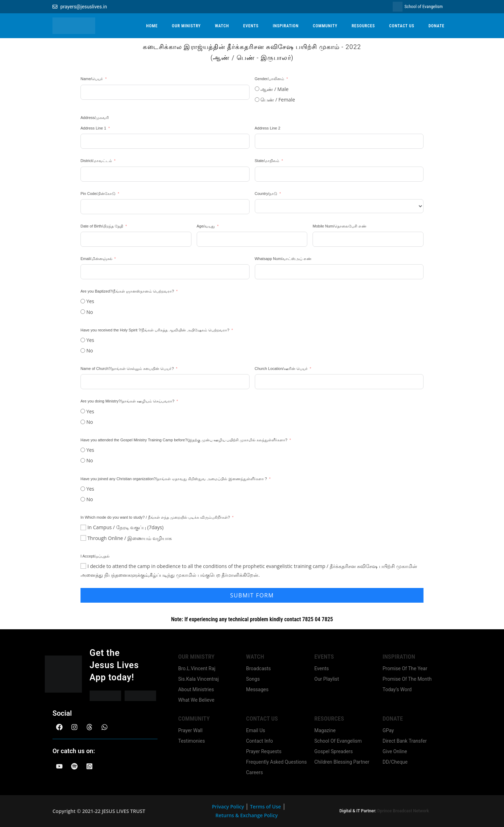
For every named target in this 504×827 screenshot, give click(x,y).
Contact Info (260, 741)
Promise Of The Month (407, 679)
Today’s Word (397, 689)
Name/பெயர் (92, 79)
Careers (254, 772)
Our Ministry (196, 657)
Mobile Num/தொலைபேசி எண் (339, 226)
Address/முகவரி (95, 118)
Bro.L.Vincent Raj (197, 668)
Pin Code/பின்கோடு (98, 194)
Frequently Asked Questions (276, 762)
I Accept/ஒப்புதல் (95, 556)
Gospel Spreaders (334, 751)
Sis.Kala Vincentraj (198, 679)
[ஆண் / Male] (257, 89)
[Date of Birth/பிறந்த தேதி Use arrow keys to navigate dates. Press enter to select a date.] (136, 239)
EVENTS (251, 26)
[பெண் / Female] (257, 100)
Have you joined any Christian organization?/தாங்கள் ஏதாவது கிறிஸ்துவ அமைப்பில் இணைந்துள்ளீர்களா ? (174, 479)
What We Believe (196, 700)
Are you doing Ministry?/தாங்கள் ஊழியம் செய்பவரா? (128, 401)
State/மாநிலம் (267, 161)
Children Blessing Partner (342, 762)
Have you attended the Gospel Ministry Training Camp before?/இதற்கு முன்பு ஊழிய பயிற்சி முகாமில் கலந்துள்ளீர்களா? (184, 440)
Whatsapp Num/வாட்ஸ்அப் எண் (283, 259)
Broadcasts (258, 668)
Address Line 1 (93, 128)
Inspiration (399, 657)
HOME (152, 26)
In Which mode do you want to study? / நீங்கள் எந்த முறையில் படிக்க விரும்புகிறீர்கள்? (155, 517)
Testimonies (191, 741)
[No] (83, 312)
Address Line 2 (268, 128)
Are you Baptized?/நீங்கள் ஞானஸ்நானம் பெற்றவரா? (127, 291)
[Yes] (83, 301)
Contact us (262, 719)
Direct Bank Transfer (405, 741)
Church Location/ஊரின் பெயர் (281, 369)
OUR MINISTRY (186, 26)
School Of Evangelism (338, 741)
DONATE (436, 26)
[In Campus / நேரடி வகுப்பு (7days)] (83, 527)
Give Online (395, 751)
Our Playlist (327, 679)
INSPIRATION (286, 26)
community (194, 719)
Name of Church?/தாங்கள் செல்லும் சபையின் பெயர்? (127, 369)
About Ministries (196, 689)
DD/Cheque (395, 762)
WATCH (222, 26)
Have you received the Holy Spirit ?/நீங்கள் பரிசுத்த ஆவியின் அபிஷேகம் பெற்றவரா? (155, 330)
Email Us (255, 730)
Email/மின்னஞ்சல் (96, 259)
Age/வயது (206, 226)
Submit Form (252, 595)
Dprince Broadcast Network (403, 811)
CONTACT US (402, 26)
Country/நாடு (266, 194)
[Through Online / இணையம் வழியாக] (83, 538)
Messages (257, 689)
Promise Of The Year (405, 668)
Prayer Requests (264, 751)
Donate (393, 719)
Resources (329, 719)
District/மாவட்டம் (96, 161)
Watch (255, 657)
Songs (253, 679)
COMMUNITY (325, 26)
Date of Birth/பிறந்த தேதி (102, 226)
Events (324, 657)
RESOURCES (363, 26)
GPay (388, 730)
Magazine (325, 730)
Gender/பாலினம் (270, 79)
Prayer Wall (190, 730)
